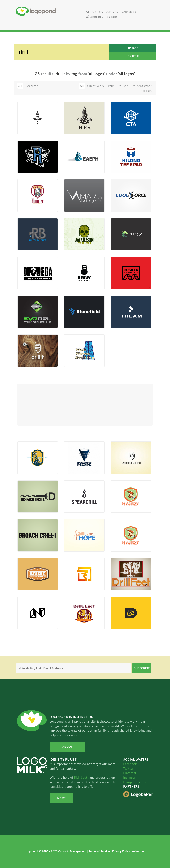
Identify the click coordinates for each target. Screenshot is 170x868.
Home (50, 11)
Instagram (130, 778)
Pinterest (130, 773)
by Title (133, 56)
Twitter (128, 769)
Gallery (98, 12)
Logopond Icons (134, 782)
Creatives (129, 12)
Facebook (130, 764)
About (67, 747)
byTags (133, 48)
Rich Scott (82, 778)
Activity (112, 12)
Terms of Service (100, 851)
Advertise (138, 851)
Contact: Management (73, 851)
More (61, 798)
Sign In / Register (102, 17)
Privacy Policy (121, 851)
